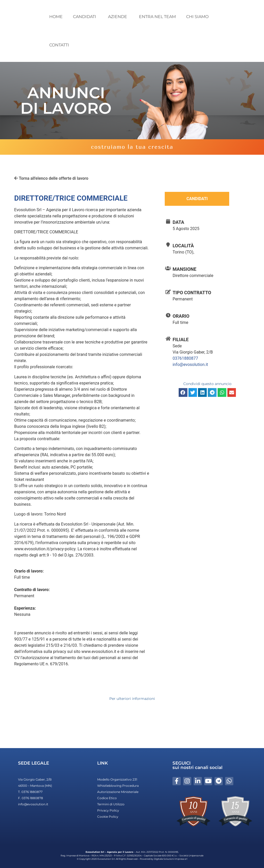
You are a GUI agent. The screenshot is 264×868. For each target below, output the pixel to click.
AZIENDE (118, 17)
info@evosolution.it (190, 365)
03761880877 (185, 358)
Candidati (197, 199)
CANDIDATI (85, 17)
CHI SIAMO (197, 17)
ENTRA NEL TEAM (157, 17)
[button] (183, 392)
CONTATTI (59, 45)
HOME (56, 17)
